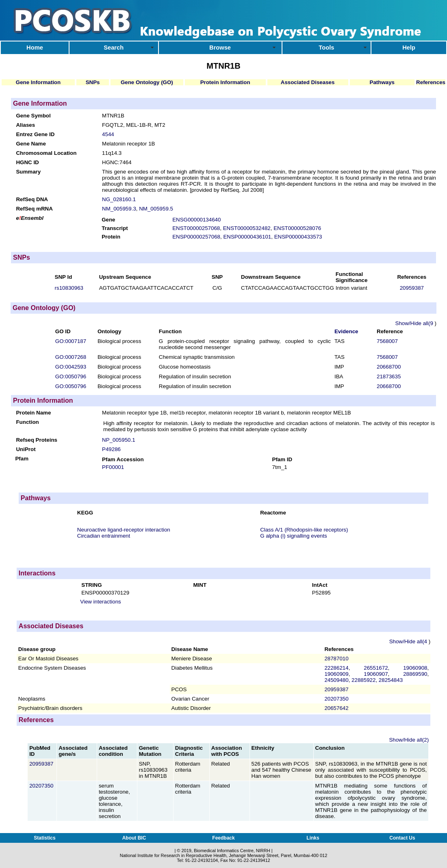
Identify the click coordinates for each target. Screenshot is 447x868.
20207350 (336, 699)
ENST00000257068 (196, 228)
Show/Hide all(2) (409, 740)
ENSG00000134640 (196, 220)
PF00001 (113, 467)
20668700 (389, 367)
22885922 (363, 680)
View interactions (101, 602)
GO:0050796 (71, 376)
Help (409, 48)
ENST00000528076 (297, 228)
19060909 (336, 674)
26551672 (376, 668)
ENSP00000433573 (298, 237)
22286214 (336, 668)
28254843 (391, 680)
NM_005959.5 (156, 209)
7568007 (387, 341)
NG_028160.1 (119, 199)
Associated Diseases (308, 82)
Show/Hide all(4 (409, 641)
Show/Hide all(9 (415, 323)
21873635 (389, 376)
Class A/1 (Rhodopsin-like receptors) (304, 530)
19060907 (376, 674)
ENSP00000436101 (247, 237)
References (431, 82)
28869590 (415, 674)
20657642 (336, 708)
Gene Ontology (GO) (147, 82)
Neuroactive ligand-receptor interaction (124, 530)
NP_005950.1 (119, 440)
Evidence (346, 331)
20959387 (412, 288)
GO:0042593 (71, 367)
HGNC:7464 (117, 162)
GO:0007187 (71, 341)
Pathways (382, 82)
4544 (108, 134)
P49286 (111, 449)
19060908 (415, 668)
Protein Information (225, 82)
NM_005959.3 (119, 209)
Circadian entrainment (104, 536)
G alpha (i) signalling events (293, 536)
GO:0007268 (71, 357)
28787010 (336, 659)
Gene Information (38, 82)
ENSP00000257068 (196, 237)
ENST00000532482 (247, 228)
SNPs (93, 82)
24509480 (336, 680)
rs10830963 (69, 288)
